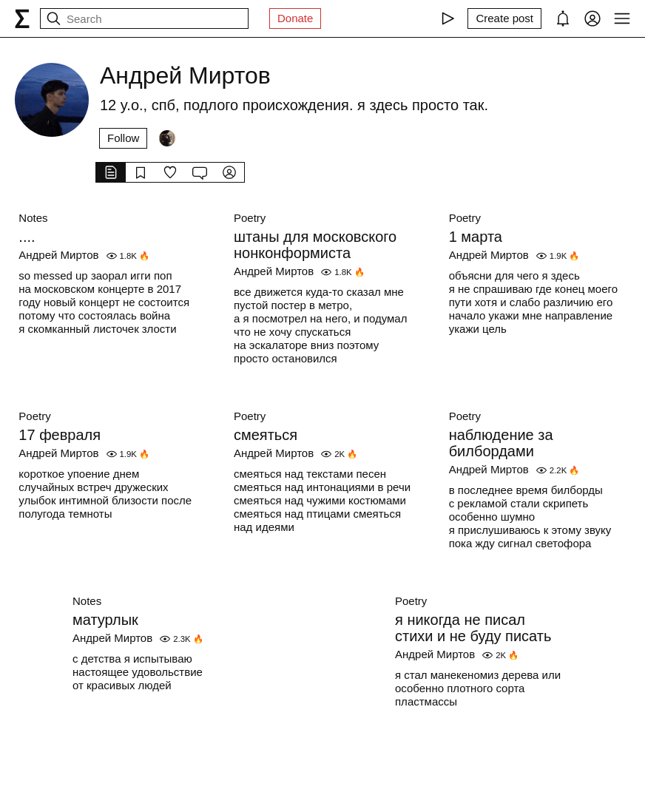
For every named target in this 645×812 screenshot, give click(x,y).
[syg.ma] (22, 18)
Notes (33, 218)
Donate (295, 18)
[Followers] (167, 138)
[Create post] (504, 18)
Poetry (250, 218)
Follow (123, 138)
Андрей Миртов (58, 255)
